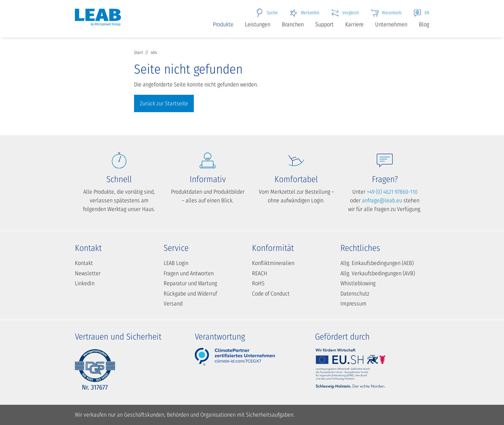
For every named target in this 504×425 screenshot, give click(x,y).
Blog (424, 24)
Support (324, 24)
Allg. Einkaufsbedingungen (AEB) (377, 263)
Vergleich (345, 13)
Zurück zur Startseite (164, 103)
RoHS (258, 283)
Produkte (223, 24)
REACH (260, 273)
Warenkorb (386, 13)
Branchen (293, 24)
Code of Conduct (271, 294)
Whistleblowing (358, 283)
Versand (173, 304)
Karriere (354, 24)
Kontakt (84, 263)
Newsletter (88, 273)
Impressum (353, 304)
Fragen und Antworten (189, 273)
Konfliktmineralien (273, 263)
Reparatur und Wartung (190, 283)
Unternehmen (391, 24)
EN (421, 13)
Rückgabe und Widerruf (190, 294)
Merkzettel (304, 13)
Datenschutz (355, 294)
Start (139, 53)
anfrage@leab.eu (382, 200)
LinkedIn (85, 283)
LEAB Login (176, 263)
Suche (266, 13)
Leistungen (258, 24)
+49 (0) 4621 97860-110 (392, 192)
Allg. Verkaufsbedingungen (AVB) (378, 273)
